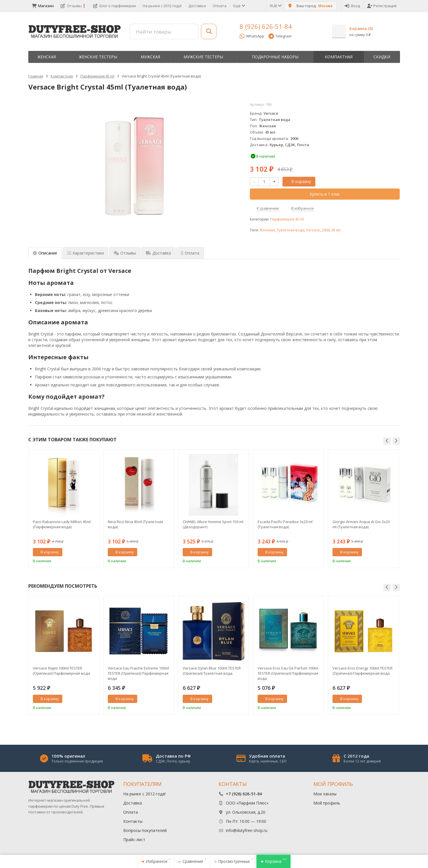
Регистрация (382, 6)
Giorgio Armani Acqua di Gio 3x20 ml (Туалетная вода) (361, 524)
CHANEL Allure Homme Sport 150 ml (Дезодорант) (213, 524)
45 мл (336, 230)
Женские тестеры (98, 57)
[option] (64, 509)
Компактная (339, 57)
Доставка (197, 6)
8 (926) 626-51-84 (266, 26)
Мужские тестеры (203, 57)
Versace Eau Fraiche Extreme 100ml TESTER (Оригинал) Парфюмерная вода (138, 673)
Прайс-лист (134, 840)
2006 (326, 230)
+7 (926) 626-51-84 (244, 794)
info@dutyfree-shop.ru (247, 830)
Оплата (220, 6)
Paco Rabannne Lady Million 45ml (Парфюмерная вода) (62, 524)
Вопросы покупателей (145, 830)
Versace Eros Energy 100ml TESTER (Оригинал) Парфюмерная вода (363, 671)
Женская (47, 57)
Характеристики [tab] (85, 253)
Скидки (382, 57)
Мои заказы (325, 794)
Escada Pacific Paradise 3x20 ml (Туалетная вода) (285, 524)
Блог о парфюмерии (115, 6)
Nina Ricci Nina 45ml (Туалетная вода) (135, 524)
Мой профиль (327, 803)
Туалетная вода (290, 230)
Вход (352, 6)
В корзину (298, 181)
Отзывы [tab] (125, 253)
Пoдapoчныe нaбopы (275, 57)
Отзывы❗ (73, 6)
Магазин (43, 6)
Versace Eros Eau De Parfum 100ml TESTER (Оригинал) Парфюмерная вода (288, 673)
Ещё (239, 6)
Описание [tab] (45, 253)
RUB (275, 6)
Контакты (133, 821)
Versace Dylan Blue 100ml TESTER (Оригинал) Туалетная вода (212, 671)
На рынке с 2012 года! (162, 6)
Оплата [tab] (190, 253)
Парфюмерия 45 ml (287, 219)
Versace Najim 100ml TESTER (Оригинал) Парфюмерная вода (61, 671)
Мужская (150, 57)
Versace (313, 230)
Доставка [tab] (158, 253)
